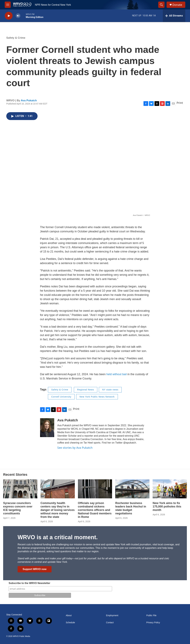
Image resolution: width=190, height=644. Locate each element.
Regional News (86, 390)
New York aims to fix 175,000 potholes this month (167, 507)
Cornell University (61, 397)
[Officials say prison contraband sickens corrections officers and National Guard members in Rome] (95, 489)
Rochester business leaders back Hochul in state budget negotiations (131, 508)
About (69, 615)
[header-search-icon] (161, 5)
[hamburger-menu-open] (8, 5)
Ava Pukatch (29, 100)
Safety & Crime (16, 38)
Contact (110, 623)
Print (180, 103)
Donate (177, 5)
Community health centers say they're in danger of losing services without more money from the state (58, 510)
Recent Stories (15, 475)
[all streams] (174, 16)
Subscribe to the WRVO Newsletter (29, 583)
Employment (112, 615)
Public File (151, 615)
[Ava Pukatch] (47, 428)
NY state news (110, 390)
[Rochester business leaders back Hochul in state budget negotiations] (132, 489)
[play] (9, 16)
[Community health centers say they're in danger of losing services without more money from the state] (58, 489)
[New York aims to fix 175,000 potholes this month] (170, 489)
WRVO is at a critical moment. (58, 537)
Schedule (70, 623)
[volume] (18, 16)
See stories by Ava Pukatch (75, 448)
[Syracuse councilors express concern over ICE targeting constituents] (20, 489)
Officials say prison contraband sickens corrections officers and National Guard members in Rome (95, 510)
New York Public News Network (97, 397)
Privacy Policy (153, 623)
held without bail (117, 374)
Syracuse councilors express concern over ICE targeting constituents (18, 508)
